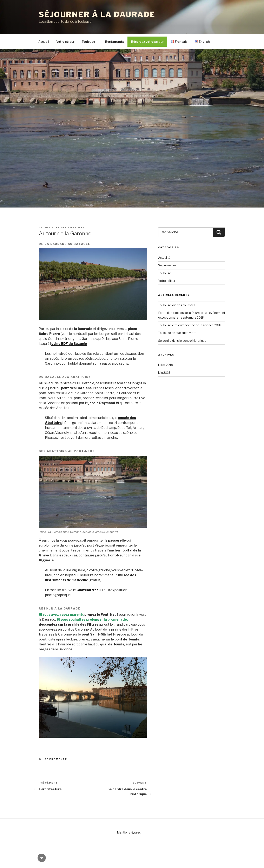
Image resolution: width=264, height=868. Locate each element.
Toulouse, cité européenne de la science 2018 (190, 325)
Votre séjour (65, 42)
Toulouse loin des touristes (177, 305)
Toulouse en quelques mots (177, 333)
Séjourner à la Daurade (97, 14)
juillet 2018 (166, 365)
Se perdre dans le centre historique (182, 341)
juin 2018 (164, 373)
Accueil (44, 42)
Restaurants (115, 42)
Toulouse (90, 42)
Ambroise (76, 228)
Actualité (164, 258)
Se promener (56, 759)
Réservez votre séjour (147, 42)
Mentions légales (129, 832)
